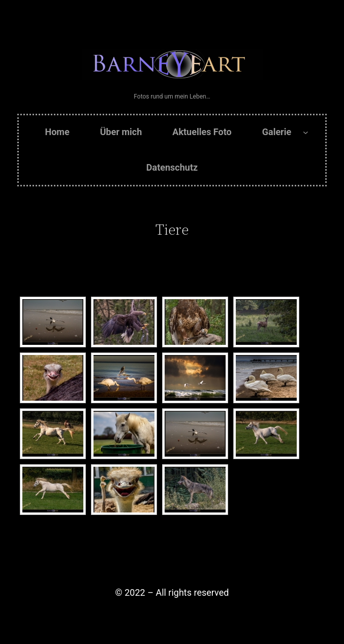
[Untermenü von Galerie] (306, 132)
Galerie (277, 132)
